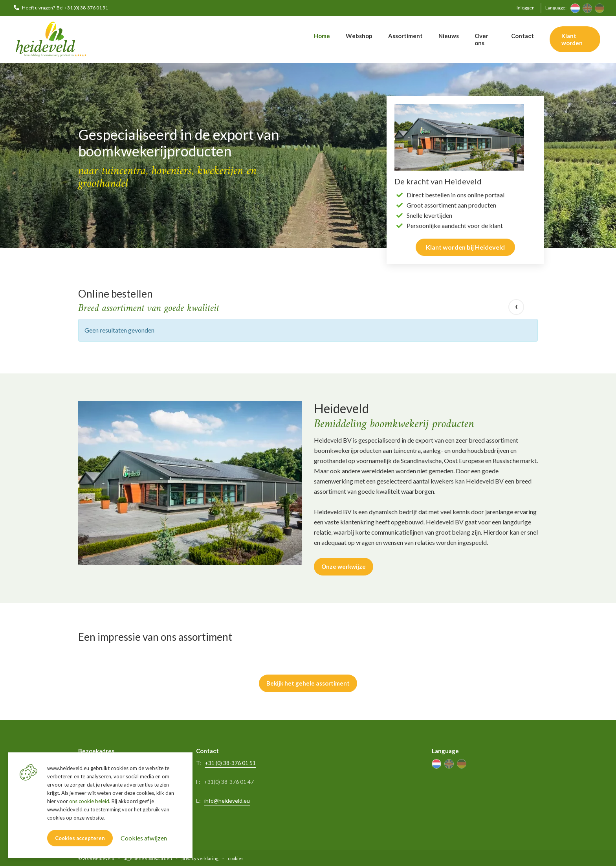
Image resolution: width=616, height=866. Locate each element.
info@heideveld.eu (227, 800)
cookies (236, 858)
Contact (522, 36)
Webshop (359, 36)
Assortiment (405, 36)
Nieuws (449, 36)
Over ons (481, 39)
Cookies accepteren (80, 838)
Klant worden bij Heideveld (465, 247)
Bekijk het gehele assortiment (308, 683)
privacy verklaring (200, 858)
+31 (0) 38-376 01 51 (230, 762)
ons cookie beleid (89, 801)
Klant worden (572, 39)
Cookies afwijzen (144, 838)
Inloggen (526, 8)
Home (322, 36)
